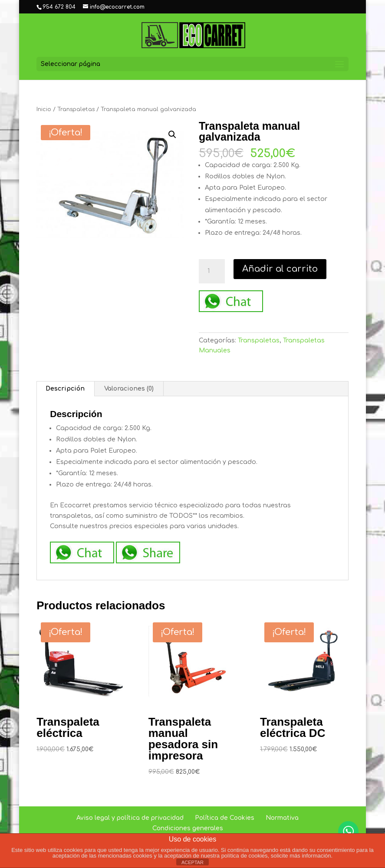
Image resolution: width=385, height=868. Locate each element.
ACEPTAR (192, 862)
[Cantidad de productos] (212, 271)
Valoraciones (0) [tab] (129, 389)
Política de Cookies (225, 818)
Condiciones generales (188, 828)
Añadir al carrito (280, 269)
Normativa (282, 818)
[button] (172, 135)
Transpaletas (76, 109)
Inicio (44, 109)
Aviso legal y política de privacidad (130, 818)
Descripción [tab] (65, 389)
